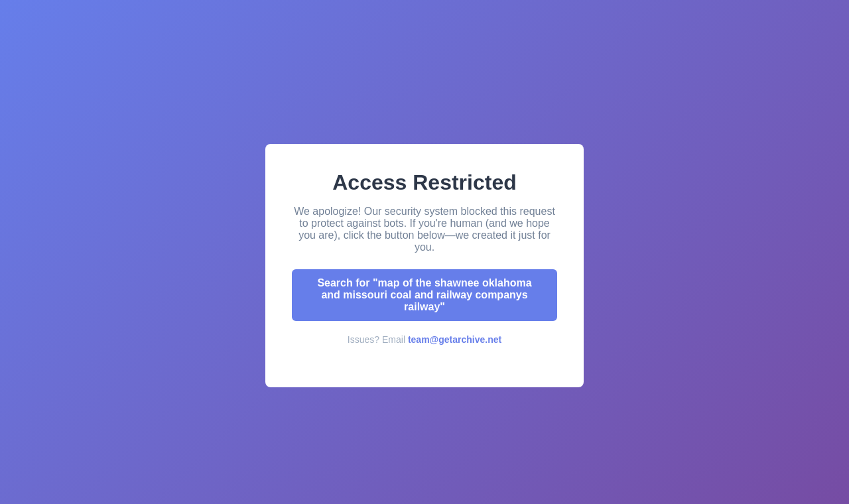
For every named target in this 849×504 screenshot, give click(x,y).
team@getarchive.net (455, 340)
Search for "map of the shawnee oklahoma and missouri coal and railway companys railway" (424, 295)
